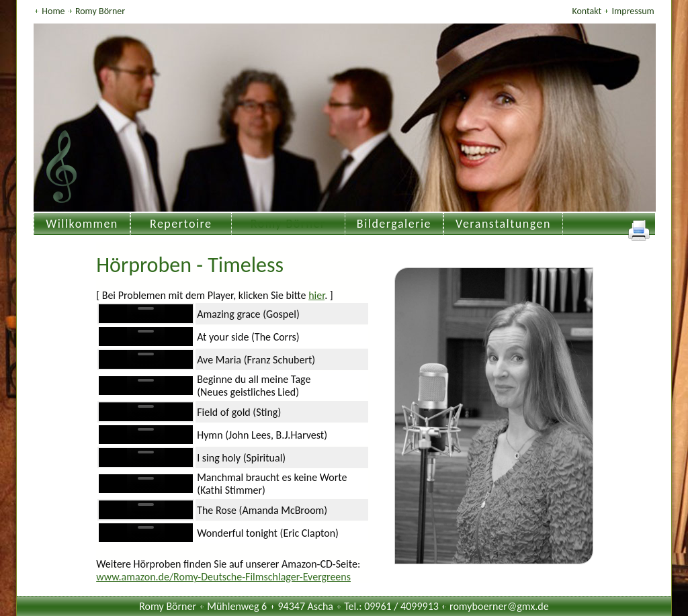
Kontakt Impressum (613, 11)
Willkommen (82, 224)
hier (316, 295)
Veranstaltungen (503, 224)
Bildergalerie (394, 224)
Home (54, 11)
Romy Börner (100, 11)
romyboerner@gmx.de (499, 606)
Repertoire (181, 224)
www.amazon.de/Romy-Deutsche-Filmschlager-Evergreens (223, 577)
